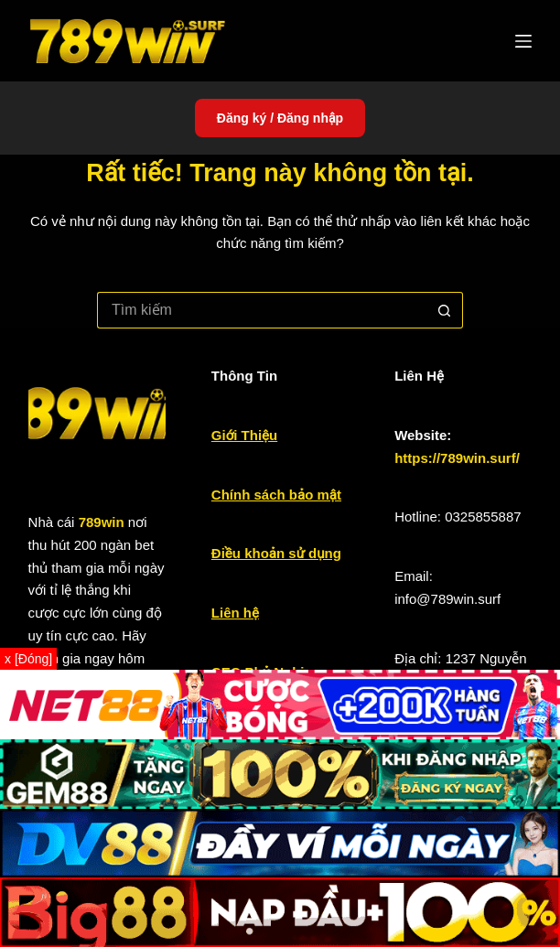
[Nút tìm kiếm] (445, 310)
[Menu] (523, 41)
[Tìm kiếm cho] (262, 310)
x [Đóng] (28, 659)
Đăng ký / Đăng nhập (280, 118)
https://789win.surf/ (457, 458)
